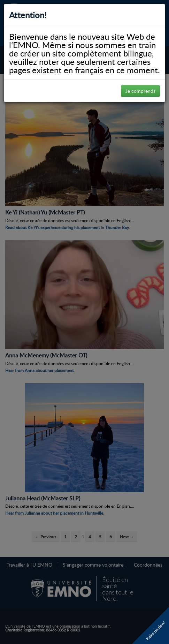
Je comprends (140, 91)
